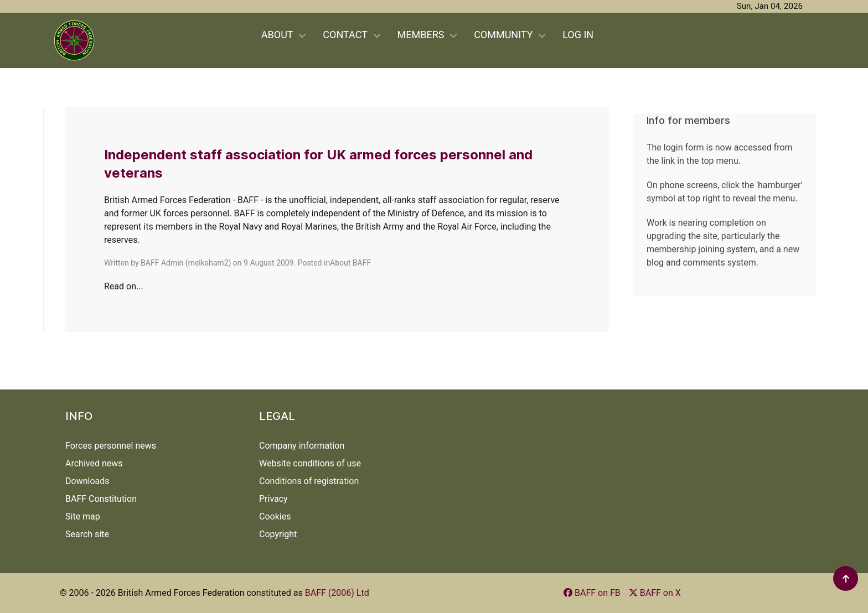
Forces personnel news (111, 446)
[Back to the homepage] (74, 40)
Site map (83, 516)
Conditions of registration (309, 481)
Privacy (273, 499)
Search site (87, 534)
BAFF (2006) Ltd (337, 593)
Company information (302, 446)
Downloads (87, 481)
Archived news (94, 463)
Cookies (275, 516)
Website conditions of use (310, 463)
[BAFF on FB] (592, 593)
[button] (846, 578)
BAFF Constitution (101, 499)
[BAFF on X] (655, 593)
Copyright (278, 534)
